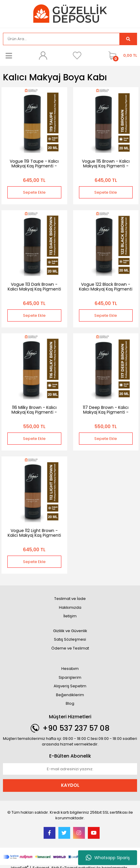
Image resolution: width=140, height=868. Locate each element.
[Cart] (121, 56)
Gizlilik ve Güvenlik (70, 631)
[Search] (61, 39)
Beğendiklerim (70, 695)
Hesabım (70, 669)
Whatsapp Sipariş (108, 858)
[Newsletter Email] (70, 769)
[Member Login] (43, 56)
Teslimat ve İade (70, 599)
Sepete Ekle (34, 192)
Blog (70, 703)
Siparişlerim (70, 677)
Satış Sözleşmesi (70, 639)
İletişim (70, 616)
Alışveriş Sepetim (70, 686)
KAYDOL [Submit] (70, 785)
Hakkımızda (70, 607)
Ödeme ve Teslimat (70, 648)
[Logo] (70, 13)
